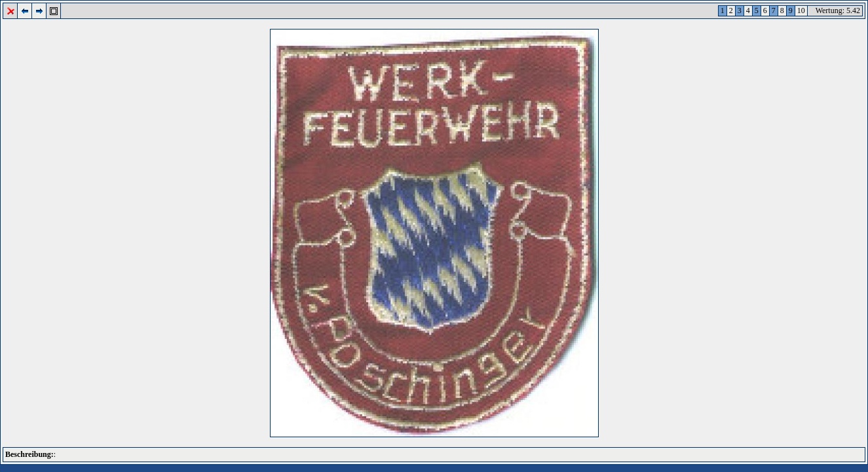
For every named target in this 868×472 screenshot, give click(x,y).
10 (801, 10)
